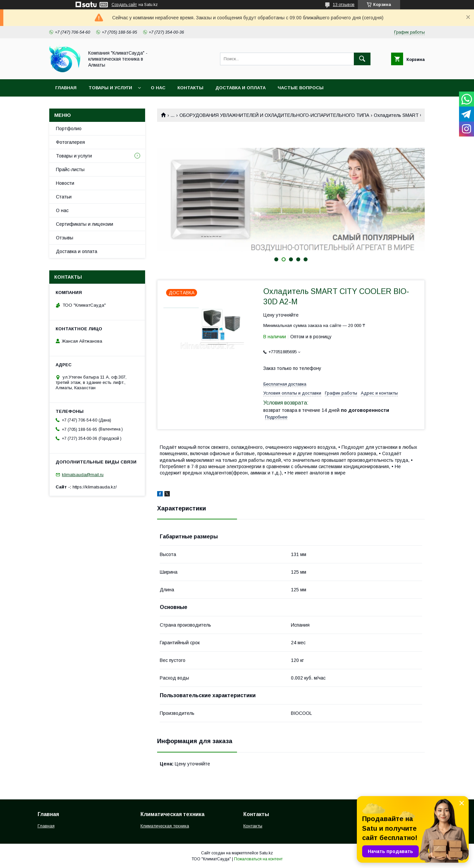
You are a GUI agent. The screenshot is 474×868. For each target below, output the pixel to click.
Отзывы (65, 238)
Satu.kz (266, 853)
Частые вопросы (301, 88)
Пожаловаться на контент (258, 859)
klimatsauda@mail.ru (83, 475)
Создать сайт (124, 5)
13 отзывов (344, 5)
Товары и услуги (110, 88)
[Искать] (362, 59)
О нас (158, 88)
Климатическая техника (165, 826)
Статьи (64, 197)
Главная (66, 88)
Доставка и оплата (240, 88)
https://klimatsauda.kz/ (95, 487)
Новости (65, 183)
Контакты (190, 88)
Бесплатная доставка (285, 384)
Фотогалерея (70, 142)
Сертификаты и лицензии (85, 224)
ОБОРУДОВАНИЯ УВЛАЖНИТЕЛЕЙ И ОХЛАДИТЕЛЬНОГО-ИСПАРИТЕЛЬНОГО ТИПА (274, 115)
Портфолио (69, 129)
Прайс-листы (70, 169)
